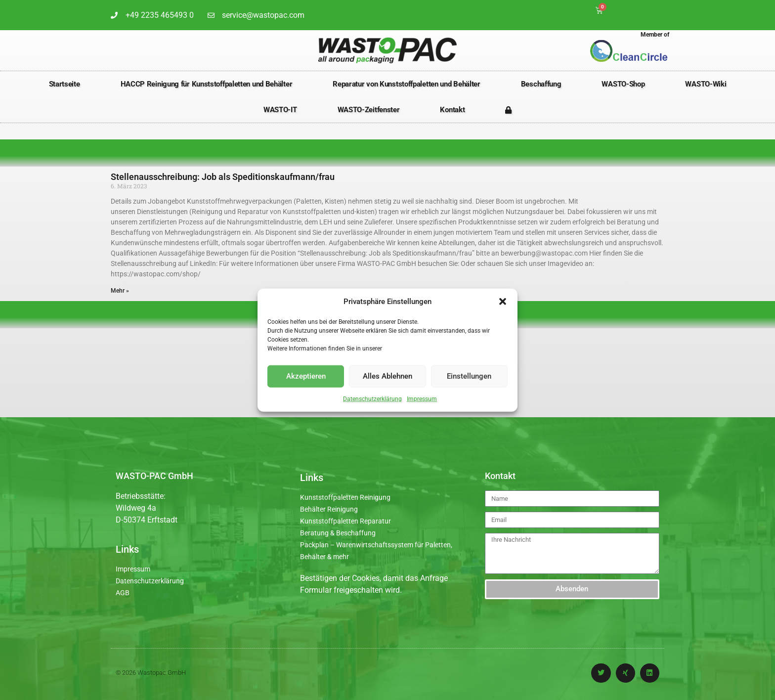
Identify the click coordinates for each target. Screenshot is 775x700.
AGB (123, 593)
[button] (503, 302)
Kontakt (452, 110)
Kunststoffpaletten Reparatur (345, 521)
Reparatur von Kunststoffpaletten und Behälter (407, 84)
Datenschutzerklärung (372, 398)
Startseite (65, 84)
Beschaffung (541, 84)
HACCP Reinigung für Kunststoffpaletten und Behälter (207, 84)
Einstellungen (469, 376)
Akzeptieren (306, 376)
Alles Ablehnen (387, 376)
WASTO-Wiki (706, 84)
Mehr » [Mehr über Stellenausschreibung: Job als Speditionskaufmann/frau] (120, 291)
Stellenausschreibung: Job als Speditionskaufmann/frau (223, 177)
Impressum (422, 398)
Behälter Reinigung (329, 509)
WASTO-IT (280, 110)
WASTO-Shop (623, 84)
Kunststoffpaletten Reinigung (345, 497)
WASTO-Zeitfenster (369, 110)
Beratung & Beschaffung (338, 533)
